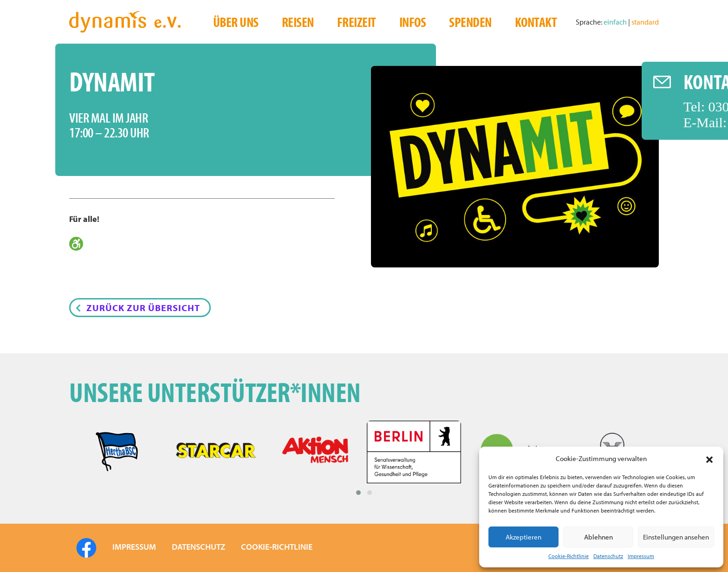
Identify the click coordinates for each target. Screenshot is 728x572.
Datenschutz (608, 556)
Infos (413, 22)
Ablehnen (598, 537)
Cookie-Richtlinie (569, 556)
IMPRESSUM (134, 547)
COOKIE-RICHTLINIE (277, 547)
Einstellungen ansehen (676, 537)
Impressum (641, 556)
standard (645, 22)
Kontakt (536, 22)
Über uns (236, 22)
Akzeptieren (523, 537)
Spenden (470, 22)
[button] (709, 459)
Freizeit (357, 22)
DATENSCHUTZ (198, 547)
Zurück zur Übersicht (143, 308)
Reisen (298, 22)
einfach (616, 22)
